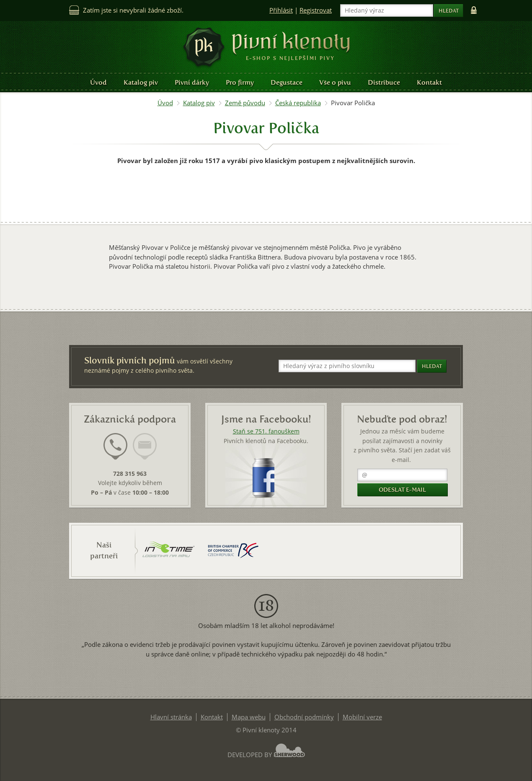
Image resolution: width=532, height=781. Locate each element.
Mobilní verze (362, 717)
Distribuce (384, 82)
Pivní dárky (192, 82)
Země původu (245, 103)
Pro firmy (240, 82)
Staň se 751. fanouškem (266, 431)
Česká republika (298, 103)
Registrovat (316, 10)
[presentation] (115, 446)
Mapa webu (249, 717)
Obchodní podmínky (304, 717)
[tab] (115, 451)
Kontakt (429, 82)
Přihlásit (281, 10)
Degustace (287, 82)
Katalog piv (141, 82)
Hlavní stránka (171, 717)
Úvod (98, 82)
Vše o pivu (335, 82)
